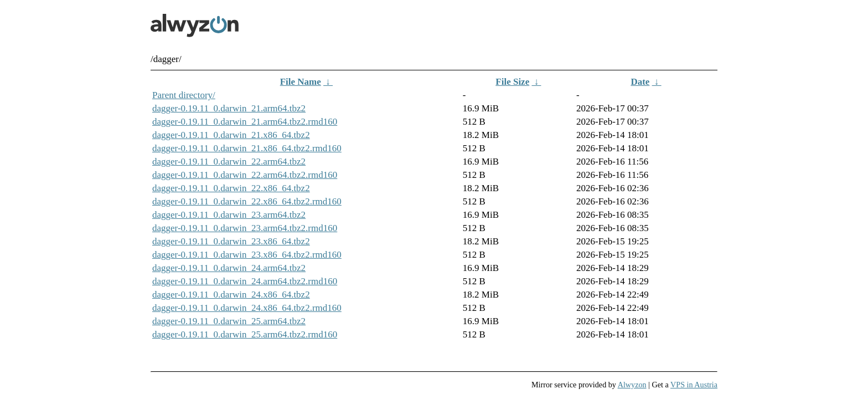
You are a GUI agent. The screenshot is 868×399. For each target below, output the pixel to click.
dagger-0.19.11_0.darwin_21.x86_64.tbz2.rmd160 (247, 148)
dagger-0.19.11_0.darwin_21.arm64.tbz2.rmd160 (245, 122)
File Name (301, 82)
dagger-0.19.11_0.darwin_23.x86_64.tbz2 (231, 241)
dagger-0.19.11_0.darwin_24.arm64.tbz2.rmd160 (245, 281)
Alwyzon (632, 385)
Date (640, 82)
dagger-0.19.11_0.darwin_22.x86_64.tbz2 (231, 188)
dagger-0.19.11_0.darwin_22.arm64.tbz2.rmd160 (245, 175)
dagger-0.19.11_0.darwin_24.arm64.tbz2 (229, 268)
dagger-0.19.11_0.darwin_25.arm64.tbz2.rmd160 (245, 334)
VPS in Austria (694, 385)
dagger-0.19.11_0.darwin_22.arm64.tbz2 (229, 162)
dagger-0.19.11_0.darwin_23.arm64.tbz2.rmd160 (245, 228)
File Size (512, 82)
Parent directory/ (184, 95)
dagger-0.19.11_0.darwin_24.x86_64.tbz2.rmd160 (247, 308)
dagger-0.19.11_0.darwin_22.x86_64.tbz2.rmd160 (247, 201)
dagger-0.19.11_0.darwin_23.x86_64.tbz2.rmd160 (247, 255)
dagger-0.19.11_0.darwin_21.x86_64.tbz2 (231, 135)
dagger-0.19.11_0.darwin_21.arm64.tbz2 (229, 108)
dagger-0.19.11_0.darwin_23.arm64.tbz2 (229, 215)
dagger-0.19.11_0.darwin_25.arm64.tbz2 (229, 321)
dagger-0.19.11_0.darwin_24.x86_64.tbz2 (231, 295)
